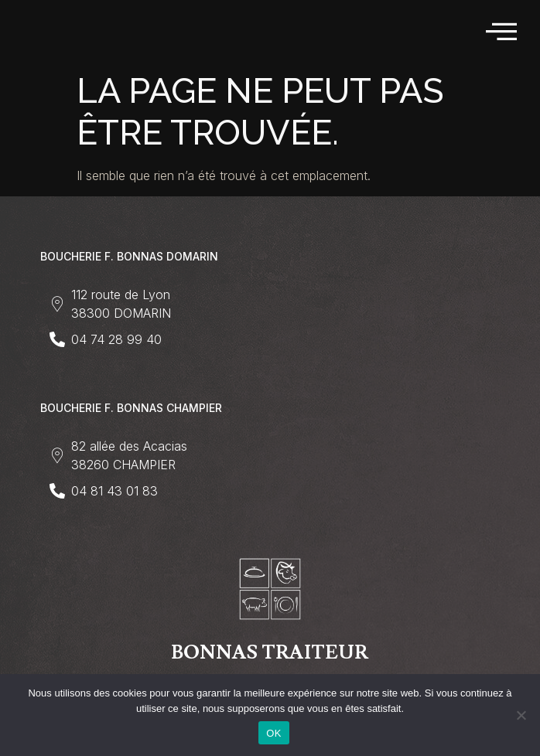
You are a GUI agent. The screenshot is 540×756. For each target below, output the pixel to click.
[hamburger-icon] (502, 32)
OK (273, 733)
